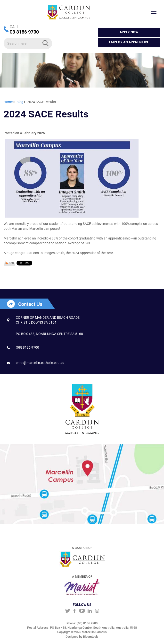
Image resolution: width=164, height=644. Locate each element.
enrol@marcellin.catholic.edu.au (40, 363)
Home (8, 102)
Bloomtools (91, 637)
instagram (97, 611)
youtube (82, 611)
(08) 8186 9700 (27, 347)
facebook (75, 611)
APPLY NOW (129, 32)
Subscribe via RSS (9, 263)
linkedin (90, 611)
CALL (14, 27)
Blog (20, 102)
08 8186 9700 (24, 32)
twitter (67, 611)
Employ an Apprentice (129, 42)
